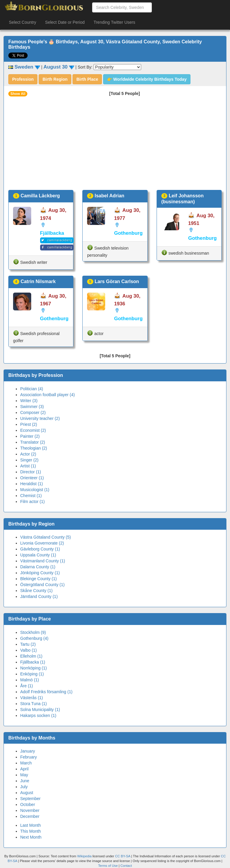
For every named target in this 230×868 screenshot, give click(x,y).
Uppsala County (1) (38, 555)
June (25, 781)
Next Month (31, 837)
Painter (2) (30, 436)
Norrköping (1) (33, 668)
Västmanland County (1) (43, 561)
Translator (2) (33, 442)
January (28, 751)
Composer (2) (33, 412)
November (30, 810)
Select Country (23, 22)
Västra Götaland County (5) (45, 537)
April (24, 769)
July (24, 787)
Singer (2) (29, 460)
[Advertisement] (115, 145)
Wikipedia (85, 856)
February (29, 757)
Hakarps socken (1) (38, 715)
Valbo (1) (29, 650)
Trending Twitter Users (114, 22)
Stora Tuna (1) (34, 704)
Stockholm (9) (33, 632)
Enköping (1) (32, 674)
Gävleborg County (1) (40, 549)
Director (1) (31, 472)
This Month (30, 831)
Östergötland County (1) (42, 585)
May (24, 775)
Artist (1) (28, 466)
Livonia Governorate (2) (42, 543)
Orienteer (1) (32, 478)
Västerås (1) (31, 698)
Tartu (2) (28, 644)
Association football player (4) (48, 395)
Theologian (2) (34, 448)
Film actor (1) (32, 502)
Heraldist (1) (31, 484)
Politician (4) (32, 389)
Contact (126, 866)
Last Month (30, 825)
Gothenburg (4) (34, 638)
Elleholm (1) (31, 656)
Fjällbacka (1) (33, 662)
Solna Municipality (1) (40, 710)
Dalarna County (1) (38, 567)
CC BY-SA (123, 856)
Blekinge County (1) (38, 579)
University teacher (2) (40, 418)
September (30, 799)
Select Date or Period (65, 22)
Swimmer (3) (32, 407)
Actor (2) (28, 454)
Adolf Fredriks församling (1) (46, 692)
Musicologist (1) (35, 490)
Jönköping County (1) (40, 573)
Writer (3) (29, 401)
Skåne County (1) (36, 591)
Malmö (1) (30, 680)
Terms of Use (108, 866)
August (27, 793)
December (30, 816)
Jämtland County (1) (39, 596)
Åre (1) (27, 686)
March (26, 763)
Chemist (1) (31, 496)
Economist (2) (33, 430)
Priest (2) (29, 424)
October (28, 804)
